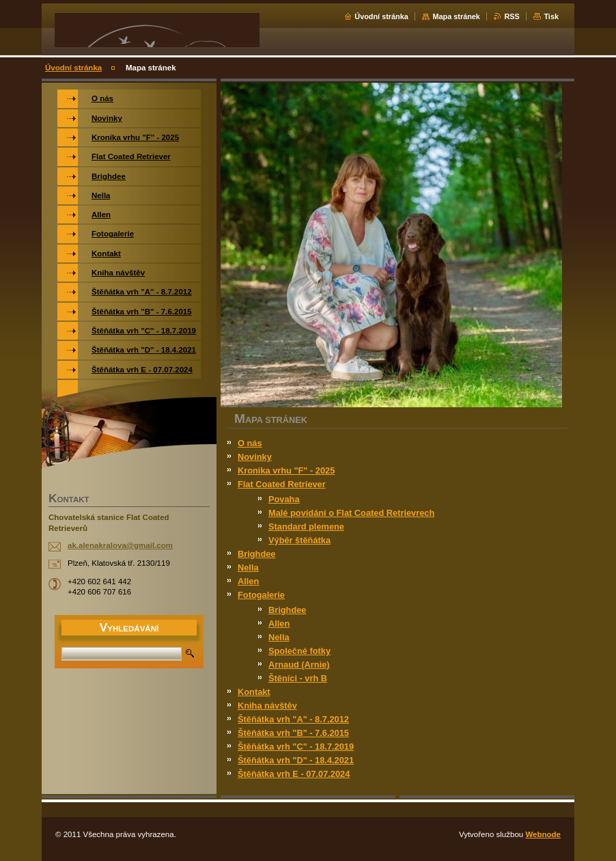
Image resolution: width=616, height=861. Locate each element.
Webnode (543, 834)
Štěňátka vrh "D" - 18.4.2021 (296, 760)
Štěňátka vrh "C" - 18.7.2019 (296, 747)
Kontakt (254, 692)
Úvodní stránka (381, 16)
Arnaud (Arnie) (299, 665)
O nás (250, 443)
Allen (248, 581)
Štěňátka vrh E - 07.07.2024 (294, 774)
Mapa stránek (456, 16)
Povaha (284, 499)
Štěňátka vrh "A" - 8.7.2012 (293, 719)
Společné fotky (299, 651)
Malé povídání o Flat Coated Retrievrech (351, 513)
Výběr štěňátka (299, 540)
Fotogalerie (261, 595)
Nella (248, 568)
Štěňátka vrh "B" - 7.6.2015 (293, 733)
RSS (512, 16)
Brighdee (256, 554)
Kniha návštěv (267, 706)
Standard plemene (306, 527)
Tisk (551, 16)
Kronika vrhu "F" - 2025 (286, 470)
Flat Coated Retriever (282, 484)
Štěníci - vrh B (298, 678)
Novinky (255, 457)
